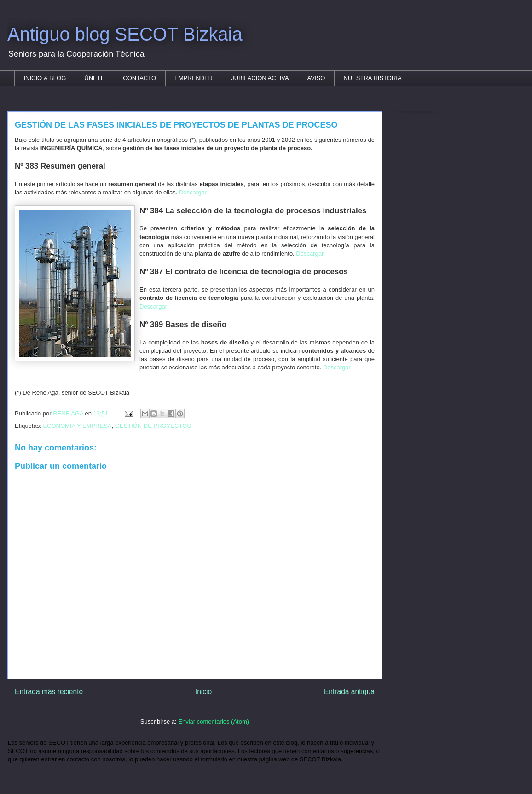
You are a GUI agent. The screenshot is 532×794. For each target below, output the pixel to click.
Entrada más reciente (49, 692)
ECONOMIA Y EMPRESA (77, 426)
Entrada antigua (349, 692)
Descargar (193, 192)
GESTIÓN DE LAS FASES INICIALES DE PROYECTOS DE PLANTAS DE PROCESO (176, 125)
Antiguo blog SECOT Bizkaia (125, 34)
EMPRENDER (194, 78)
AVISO (316, 78)
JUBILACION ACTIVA (260, 78)
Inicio (203, 692)
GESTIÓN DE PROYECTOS (153, 426)
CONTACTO (139, 78)
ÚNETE (94, 78)
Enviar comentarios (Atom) (214, 721)
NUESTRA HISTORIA (372, 78)
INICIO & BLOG (45, 78)
